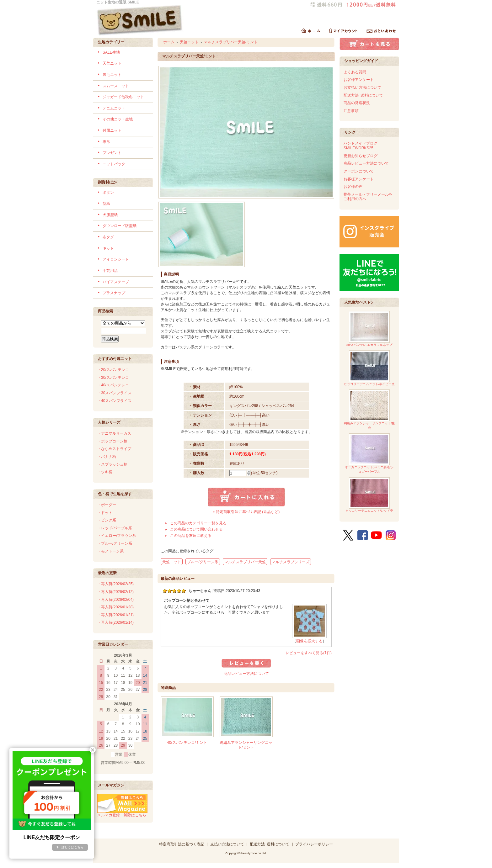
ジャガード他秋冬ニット (123, 97)
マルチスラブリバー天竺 (245, 562)
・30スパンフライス (114, 393)
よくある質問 (355, 72)
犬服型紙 (110, 215)
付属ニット (112, 130)
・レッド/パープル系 (115, 528)
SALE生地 (111, 52)
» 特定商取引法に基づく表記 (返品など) (246, 512)
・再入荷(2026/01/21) (115, 615)
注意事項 (351, 111)
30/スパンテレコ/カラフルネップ (369, 329)
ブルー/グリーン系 (203, 562)
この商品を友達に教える (191, 536)
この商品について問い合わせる (196, 529)
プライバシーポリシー (314, 844)
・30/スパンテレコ (113, 378)
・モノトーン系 (110, 551)
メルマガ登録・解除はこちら (122, 813)
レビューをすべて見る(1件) (309, 653)
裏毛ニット (112, 75)
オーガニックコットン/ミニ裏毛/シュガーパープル (369, 453)
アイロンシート (116, 259)
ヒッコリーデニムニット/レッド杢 (369, 495)
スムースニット (116, 86)
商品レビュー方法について (246, 674)
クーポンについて (359, 171)
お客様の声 (353, 187)
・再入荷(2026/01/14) (115, 622)
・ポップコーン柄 (112, 441)
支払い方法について (227, 844)
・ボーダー (107, 505)
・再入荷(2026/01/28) (115, 607)
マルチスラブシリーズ (291, 562)
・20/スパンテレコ (113, 370)
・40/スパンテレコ (113, 385)
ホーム (169, 42)
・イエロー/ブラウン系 (117, 536)
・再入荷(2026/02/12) (115, 592)
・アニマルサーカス (114, 433)
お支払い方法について (362, 87)
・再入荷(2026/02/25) (115, 584)
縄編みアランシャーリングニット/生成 (369, 409)
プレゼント (112, 153)
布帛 (106, 142)
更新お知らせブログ (361, 156)
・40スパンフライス (114, 401)
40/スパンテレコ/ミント (187, 743)
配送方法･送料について (363, 95)
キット (108, 248)
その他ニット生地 (118, 119)
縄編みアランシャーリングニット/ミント (246, 745)
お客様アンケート (359, 80)
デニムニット (114, 108)
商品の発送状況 (357, 103)
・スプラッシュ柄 (112, 464)
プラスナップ (114, 293)
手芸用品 (110, 271)
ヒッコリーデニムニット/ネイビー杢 (369, 368)
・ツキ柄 (105, 472)
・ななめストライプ (114, 449)
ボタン (108, 193)
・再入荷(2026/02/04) (115, 600)
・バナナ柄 (107, 457)
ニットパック (114, 164)
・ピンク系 (107, 520)
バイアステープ (116, 282)
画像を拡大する (309, 641)
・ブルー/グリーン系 (115, 543)
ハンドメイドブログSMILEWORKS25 (361, 146)
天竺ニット (112, 63)
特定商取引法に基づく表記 (182, 844)
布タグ (108, 237)
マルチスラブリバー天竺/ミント (231, 42)
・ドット (105, 513)
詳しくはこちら (72, 847)
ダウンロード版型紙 (120, 226)
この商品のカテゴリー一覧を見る (198, 523)
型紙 (106, 204)
